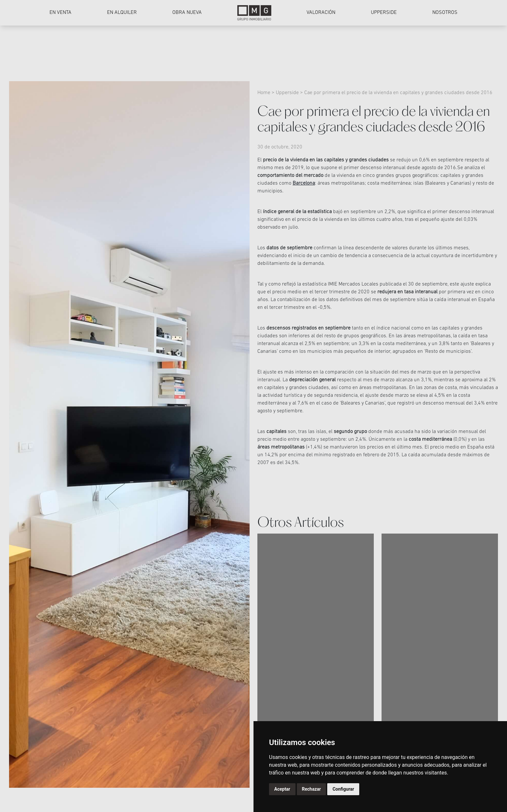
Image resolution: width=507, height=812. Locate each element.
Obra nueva (187, 13)
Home (264, 93)
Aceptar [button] (282, 789)
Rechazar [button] (312, 789)
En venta (60, 13)
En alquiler (122, 13)
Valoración (321, 13)
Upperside (384, 13)
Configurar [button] (343, 789)
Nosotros (445, 13)
